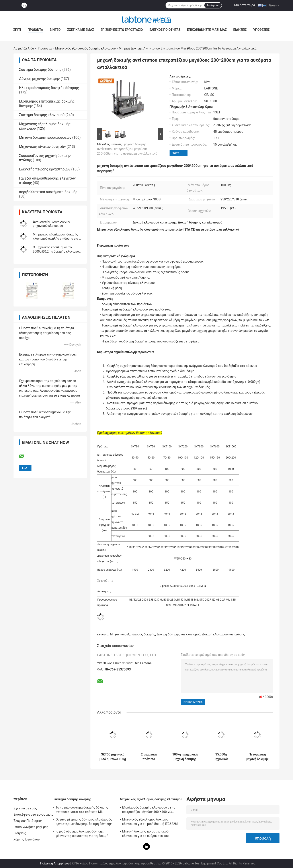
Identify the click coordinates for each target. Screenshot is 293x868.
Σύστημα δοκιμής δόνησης (40, 70)
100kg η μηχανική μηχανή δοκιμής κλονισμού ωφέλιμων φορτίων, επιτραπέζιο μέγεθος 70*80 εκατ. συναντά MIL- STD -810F (185, 757)
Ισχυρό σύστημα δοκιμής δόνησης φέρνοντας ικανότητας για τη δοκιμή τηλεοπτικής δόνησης (82, 834)
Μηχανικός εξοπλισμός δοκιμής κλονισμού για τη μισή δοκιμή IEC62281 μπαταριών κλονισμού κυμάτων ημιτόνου (151, 822)
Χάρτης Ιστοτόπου (27, 839)
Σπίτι (17, 30)
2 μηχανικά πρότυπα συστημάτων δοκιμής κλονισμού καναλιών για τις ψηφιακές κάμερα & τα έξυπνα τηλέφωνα (149, 757)
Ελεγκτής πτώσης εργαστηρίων (45, 169)
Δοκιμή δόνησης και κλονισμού (179, 634)
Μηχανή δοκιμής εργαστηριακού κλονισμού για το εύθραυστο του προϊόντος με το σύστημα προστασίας (149, 834)
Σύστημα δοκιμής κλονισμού (42, 115)
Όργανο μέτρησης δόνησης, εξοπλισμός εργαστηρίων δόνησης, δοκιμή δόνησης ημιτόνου (84, 822)
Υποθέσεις (262, 30)
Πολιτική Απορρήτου (55, 863)
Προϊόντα (35, 30)
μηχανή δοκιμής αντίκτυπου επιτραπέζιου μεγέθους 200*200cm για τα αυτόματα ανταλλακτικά (127, 149)
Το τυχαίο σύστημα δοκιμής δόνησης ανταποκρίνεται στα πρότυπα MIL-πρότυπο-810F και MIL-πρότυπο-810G (82, 810)
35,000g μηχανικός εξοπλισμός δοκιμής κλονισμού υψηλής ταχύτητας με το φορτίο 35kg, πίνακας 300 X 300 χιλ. (221, 757)
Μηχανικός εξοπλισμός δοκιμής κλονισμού (85, 48)
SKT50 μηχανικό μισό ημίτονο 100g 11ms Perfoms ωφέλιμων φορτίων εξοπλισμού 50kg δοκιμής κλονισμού (113, 757)
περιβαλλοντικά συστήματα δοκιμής (48, 192)
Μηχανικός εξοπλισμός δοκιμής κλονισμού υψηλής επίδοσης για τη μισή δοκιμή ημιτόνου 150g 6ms (58, 239)
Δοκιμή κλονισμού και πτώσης (224, 634)
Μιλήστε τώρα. (245, 5)
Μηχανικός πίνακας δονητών (42, 147)
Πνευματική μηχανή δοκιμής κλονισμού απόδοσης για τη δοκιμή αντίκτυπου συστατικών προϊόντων (257, 757)
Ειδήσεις (240, 30)
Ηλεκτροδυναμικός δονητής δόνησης (49, 88)
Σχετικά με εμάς (80, 30)
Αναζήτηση (213, 5)
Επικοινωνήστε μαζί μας (207, 30)
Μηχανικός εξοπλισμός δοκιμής (132, 634)
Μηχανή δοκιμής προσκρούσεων (45, 137)
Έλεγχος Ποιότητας (165, 30)
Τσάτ (176, 153)
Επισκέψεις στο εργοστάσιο (122, 30)
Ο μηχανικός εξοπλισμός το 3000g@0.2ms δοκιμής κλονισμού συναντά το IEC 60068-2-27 (57, 251)
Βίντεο (55, 30)
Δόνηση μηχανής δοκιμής (39, 79)
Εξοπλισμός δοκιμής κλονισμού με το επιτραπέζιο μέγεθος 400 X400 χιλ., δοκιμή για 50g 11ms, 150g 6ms (149, 810)
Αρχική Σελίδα (24, 48)
